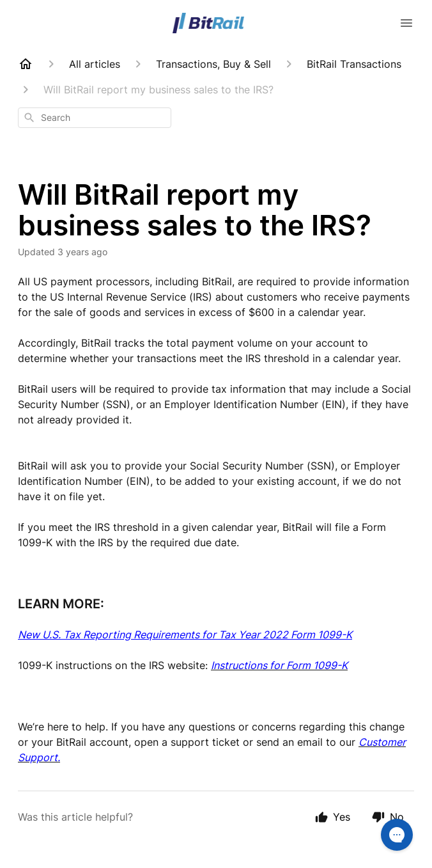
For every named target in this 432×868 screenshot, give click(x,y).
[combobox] (95, 118)
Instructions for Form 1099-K (279, 665)
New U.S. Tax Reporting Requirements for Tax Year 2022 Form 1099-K (185, 635)
